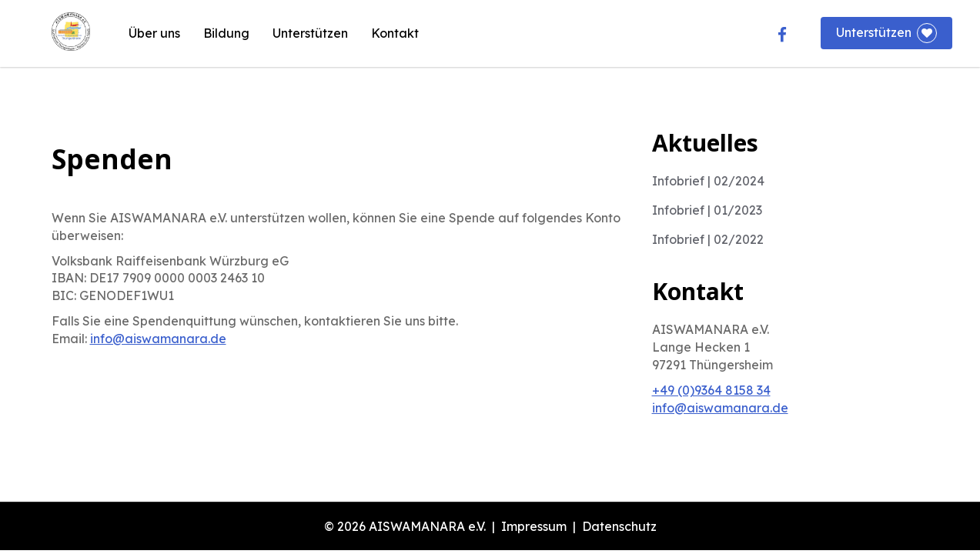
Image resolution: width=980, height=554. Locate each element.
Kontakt (395, 33)
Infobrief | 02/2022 (708, 239)
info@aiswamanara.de (158, 339)
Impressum (534, 526)
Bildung (226, 33)
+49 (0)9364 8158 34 (711, 390)
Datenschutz (619, 526)
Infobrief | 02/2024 (708, 181)
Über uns (154, 33)
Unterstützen (310, 33)
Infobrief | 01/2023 (707, 210)
